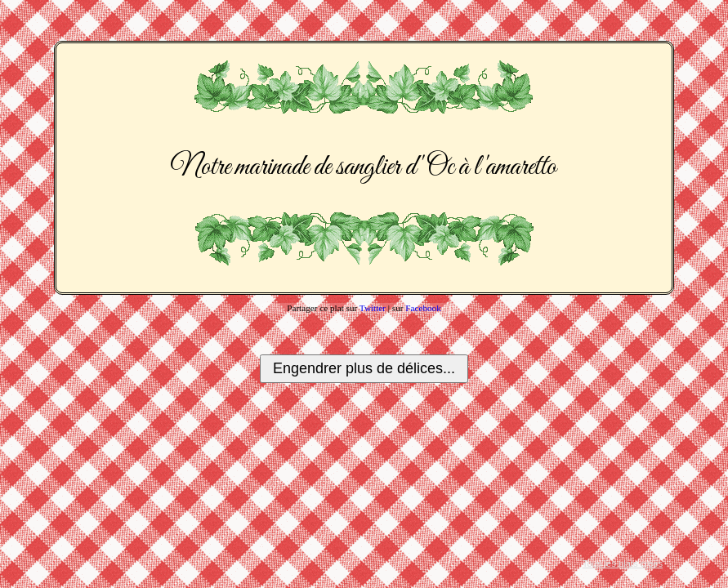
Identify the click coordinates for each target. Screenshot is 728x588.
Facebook (423, 308)
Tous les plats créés (623, 563)
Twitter (373, 308)
